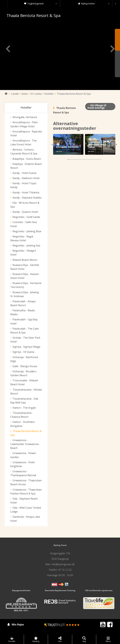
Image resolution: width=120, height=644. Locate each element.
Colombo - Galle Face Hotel (24, 224)
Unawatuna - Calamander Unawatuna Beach (24, 444)
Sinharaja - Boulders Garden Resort (23, 373)
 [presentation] (8, 49)
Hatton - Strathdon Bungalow (23, 424)
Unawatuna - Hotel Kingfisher (22, 464)
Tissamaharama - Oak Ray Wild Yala (24, 401)
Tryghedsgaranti (41, 4)
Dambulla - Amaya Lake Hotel (25, 519)
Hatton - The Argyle (24, 408)
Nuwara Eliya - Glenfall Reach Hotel (25, 267)
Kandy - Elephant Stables (27, 198)
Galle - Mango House (25, 366)
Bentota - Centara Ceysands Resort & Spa (24, 152)
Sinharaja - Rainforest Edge (24, 359)
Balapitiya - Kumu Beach (27, 159)
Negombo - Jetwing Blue (27, 231)
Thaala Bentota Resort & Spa (26, 433)
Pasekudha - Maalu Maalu (23, 312)
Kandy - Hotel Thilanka (26, 192)
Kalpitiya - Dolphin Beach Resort (26, 166)
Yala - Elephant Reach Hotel (24, 501)
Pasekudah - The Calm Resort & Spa (25, 331)
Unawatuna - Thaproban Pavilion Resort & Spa (26, 492)
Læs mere (59, 151)
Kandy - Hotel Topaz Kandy (23, 185)
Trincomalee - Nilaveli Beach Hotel (24, 382)
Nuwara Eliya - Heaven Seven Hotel (25, 276)
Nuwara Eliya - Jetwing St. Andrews (25, 294)
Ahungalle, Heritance (25, 117)
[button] (68, 159)
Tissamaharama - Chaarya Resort (22, 415)
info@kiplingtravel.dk (63, 564)
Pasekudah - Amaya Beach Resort (23, 303)
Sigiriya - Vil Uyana (23, 352)
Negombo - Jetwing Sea (26, 245)
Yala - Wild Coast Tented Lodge (26, 510)
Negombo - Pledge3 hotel (23, 253)
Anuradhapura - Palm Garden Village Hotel (24, 124)
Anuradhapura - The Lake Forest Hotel (23, 142)
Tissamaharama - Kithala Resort (26, 392)
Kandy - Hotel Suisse (24, 173)
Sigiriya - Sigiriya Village (26, 347)
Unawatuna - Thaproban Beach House (26, 482)
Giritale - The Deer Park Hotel (25, 340)
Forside (12, 639)
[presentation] (116, 4)
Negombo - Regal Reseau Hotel (22, 238)
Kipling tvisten (94, 4)
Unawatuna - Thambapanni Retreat (23, 473)
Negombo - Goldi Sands (26, 217)
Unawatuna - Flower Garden (23, 455)
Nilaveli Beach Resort (25, 260)
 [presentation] (112, 49)
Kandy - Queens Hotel (25, 212)
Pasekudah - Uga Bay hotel (24, 321)
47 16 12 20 (65, 570)
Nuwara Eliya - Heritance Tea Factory (26, 285)
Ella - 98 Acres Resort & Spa (25, 205)
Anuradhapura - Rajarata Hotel (26, 133)
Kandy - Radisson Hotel (26, 178)
